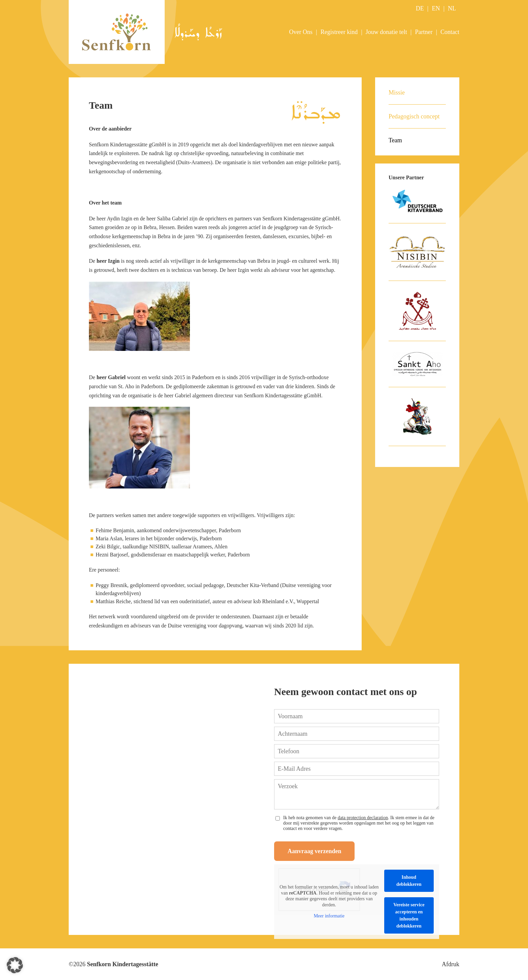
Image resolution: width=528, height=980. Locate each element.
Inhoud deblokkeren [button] (409, 881)
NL (452, 8)
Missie (397, 93)
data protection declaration (363, 818)
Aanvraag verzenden (314, 851)
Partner (424, 32)
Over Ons (301, 32)
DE (420, 8)
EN (436, 8)
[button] (15, 965)
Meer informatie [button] (329, 916)
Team (395, 140)
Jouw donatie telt (386, 32)
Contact (450, 32)
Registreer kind (339, 32)
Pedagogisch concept (414, 116)
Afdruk (451, 964)
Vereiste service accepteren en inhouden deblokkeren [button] (409, 915)
